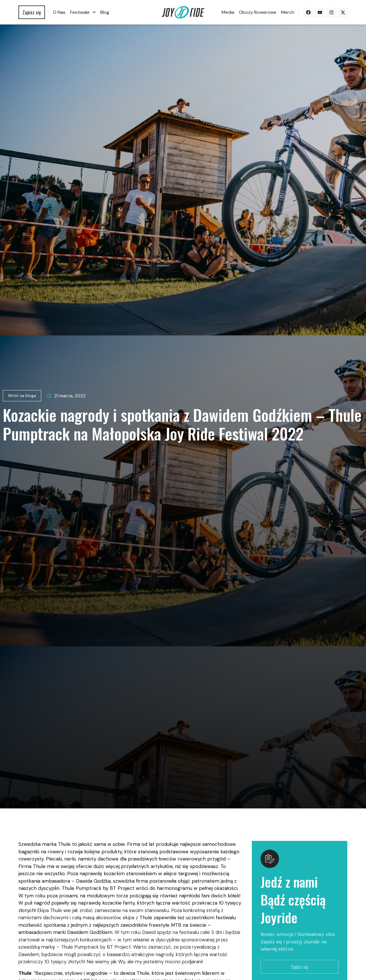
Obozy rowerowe (258, 12)
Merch (288, 12)
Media (228, 12)
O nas (59, 12)
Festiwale (83, 12)
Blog (105, 12)
